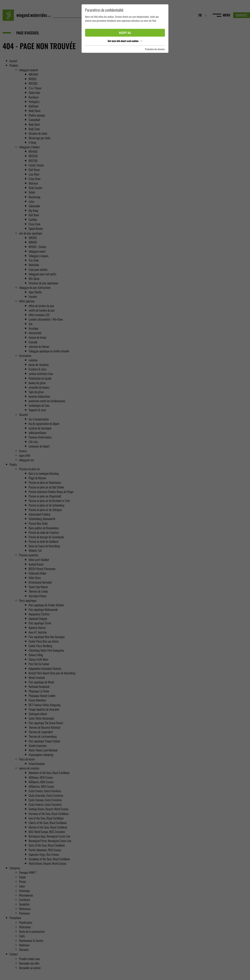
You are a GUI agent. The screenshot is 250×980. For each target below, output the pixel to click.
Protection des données (155, 49)
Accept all (125, 33)
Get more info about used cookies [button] (125, 41)
